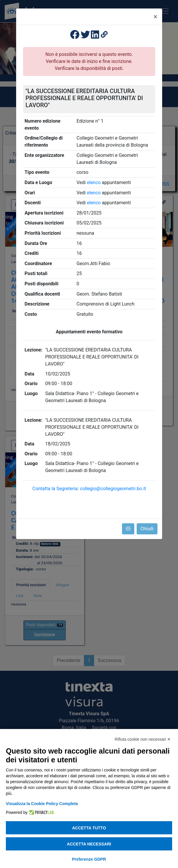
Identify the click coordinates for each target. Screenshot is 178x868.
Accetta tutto (89, 828)
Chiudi (147, 529)
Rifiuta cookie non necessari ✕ (143, 739)
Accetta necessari (89, 844)
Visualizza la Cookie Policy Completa (42, 804)
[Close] (156, 17)
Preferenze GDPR (89, 859)
